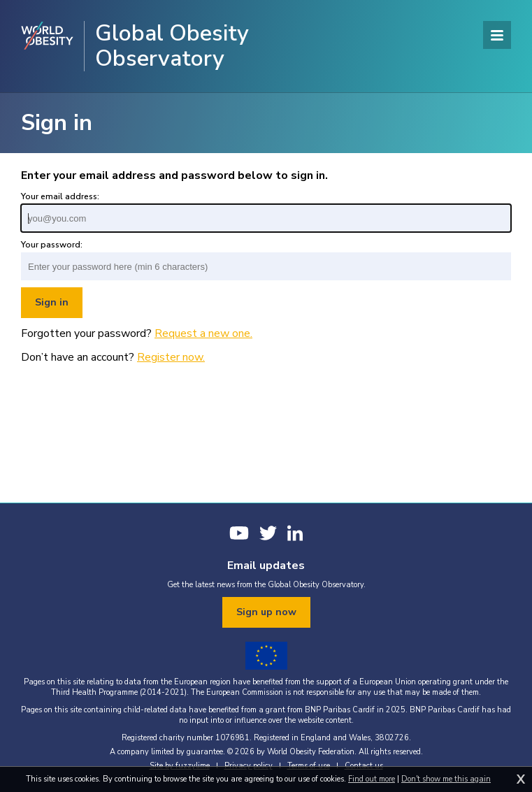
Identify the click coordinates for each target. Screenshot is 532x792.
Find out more (372, 779)
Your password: (52, 245)
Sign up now (266, 612)
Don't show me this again (446, 779)
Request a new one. (203, 333)
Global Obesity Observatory (172, 46)
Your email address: (60, 196)
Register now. (171, 357)
